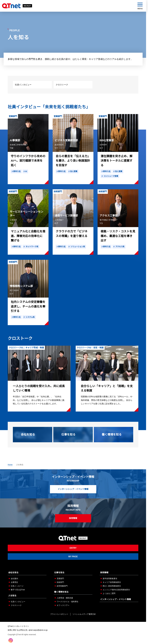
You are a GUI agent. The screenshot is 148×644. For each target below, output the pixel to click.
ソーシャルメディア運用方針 (84, 614)
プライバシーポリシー (59, 614)
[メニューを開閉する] (140, 6)
